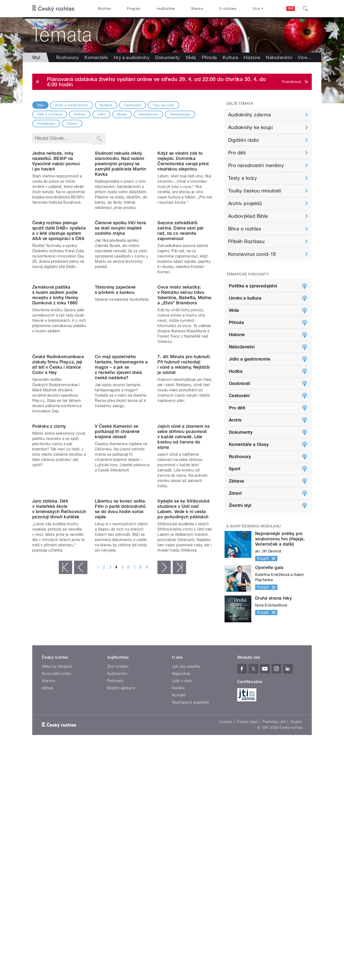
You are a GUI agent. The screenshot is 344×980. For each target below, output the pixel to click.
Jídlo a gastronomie (250, 359)
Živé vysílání (118, 804)
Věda (191, 57)
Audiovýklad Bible (248, 216)
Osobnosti (239, 383)
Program (134, 9)
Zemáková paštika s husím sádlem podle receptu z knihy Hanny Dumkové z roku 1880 (55, 388)
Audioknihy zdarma (250, 115)
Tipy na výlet (163, 105)
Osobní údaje (247, 859)
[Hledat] (305, 9)
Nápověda (181, 811)
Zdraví (72, 124)
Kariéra (178, 825)
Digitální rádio (243, 140)
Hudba (236, 371)
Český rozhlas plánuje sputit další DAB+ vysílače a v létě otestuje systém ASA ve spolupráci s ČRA (59, 293)
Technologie (180, 114)
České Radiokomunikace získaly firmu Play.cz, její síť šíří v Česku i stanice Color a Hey (58, 488)
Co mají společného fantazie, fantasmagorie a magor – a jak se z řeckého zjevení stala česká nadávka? (121, 491)
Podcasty (115, 818)
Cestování (132, 105)
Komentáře (96, 57)
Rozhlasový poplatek (190, 840)
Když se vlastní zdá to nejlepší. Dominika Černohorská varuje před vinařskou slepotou (183, 192)
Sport (235, 469)
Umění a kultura (245, 298)
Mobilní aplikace (121, 825)
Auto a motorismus (72, 105)
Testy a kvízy (242, 178)
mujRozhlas (166, 9)
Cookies (226, 859)
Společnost (148, 114)
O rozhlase (228, 9)
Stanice (197, 9)
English (296, 859)
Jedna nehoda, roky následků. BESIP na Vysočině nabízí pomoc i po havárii (56, 192)
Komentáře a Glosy (249, 444)
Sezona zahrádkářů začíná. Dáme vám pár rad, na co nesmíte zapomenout (181, 293)
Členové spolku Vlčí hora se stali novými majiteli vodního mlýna (121, 290)
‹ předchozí (81, 753)
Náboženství (242, 347)
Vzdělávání (46, 124)
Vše (40, 105)
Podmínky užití (274, 859)
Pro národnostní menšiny (256, 165)
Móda (122, 114)
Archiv (235, 420)
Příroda (209, 57)
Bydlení (106, 105)
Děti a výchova (50, 114)
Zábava (236, 481)
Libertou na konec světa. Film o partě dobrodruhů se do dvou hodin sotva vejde (121, 695)
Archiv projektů (245, 203)
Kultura (230, 57)
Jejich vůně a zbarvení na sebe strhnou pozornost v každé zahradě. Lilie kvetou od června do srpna (183, 591)
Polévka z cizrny (49, 581)
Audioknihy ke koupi (250, 127)
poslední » (179, 753)
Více (273, 57)
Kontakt (179, 833)
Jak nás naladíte (186, 804)
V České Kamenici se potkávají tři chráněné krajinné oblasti (117, 586)
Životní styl (240, 505)
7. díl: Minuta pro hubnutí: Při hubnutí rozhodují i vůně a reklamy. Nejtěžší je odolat (184, 488)
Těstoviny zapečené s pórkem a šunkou (115, 382)
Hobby (80, 114)
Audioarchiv (117, 811)
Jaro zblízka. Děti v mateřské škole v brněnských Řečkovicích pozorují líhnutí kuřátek (59, 695)
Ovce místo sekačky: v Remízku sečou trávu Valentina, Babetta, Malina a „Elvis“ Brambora (184, 388)
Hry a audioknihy (132, 57)
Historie (252, 57)
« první (65, 753)
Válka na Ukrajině (57, 804)
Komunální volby (56, 811)
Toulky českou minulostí (255, 191)
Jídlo (101, 114)
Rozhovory (67, 57)
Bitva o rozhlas (245, 229)
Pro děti (237, 153)
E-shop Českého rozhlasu (254, 526)
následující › (164, 753)
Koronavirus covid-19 (252, 254)
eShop (48, 825)
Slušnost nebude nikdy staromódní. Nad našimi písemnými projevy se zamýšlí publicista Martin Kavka (120, 195)
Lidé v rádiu (182, 818)
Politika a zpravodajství (253, 286)
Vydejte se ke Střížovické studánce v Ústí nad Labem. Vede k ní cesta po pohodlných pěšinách (183, 695)
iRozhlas (104, 9)
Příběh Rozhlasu (246, 241)
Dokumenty (167, 57)
